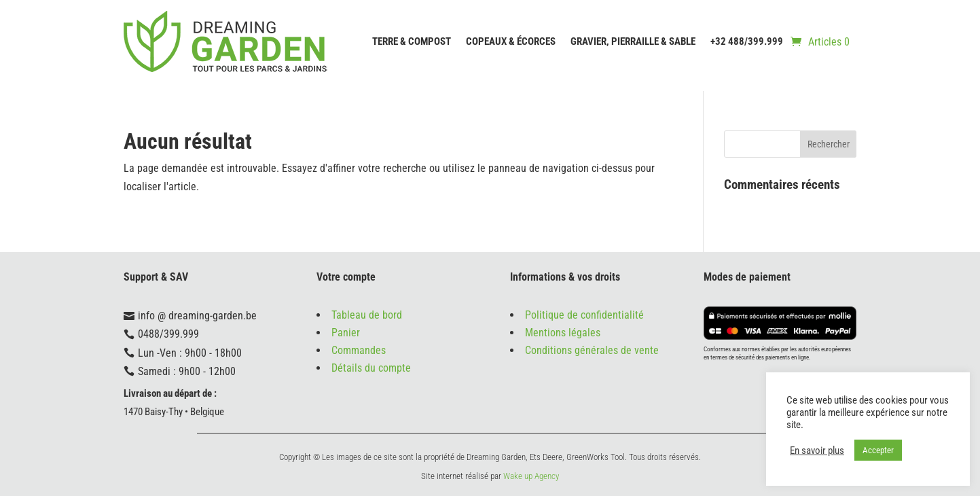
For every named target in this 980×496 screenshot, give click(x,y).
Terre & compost (412, 41)
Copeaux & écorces (511, 41)
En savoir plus (817, 450)
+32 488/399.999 (747, 41)
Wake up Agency (531, 476)
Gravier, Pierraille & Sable (633, 41)
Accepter (878, 450)
